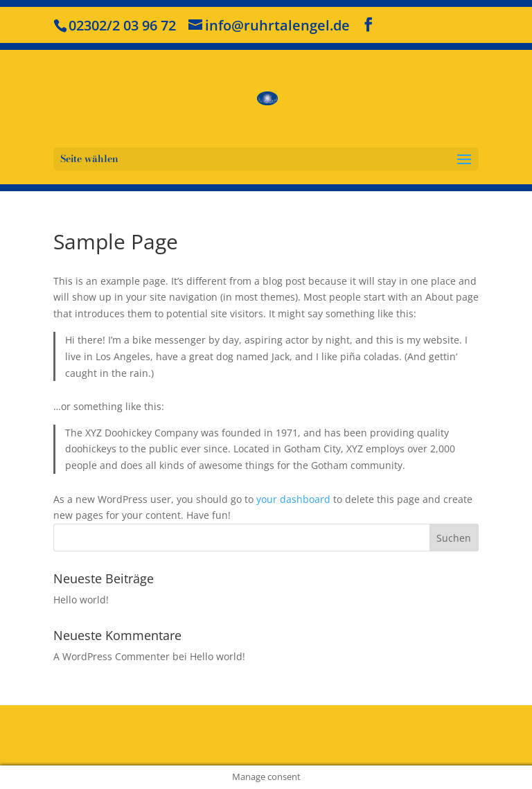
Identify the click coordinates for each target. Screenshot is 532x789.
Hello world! (81, 600)
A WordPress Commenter (112, 656)
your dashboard (293, 499)
